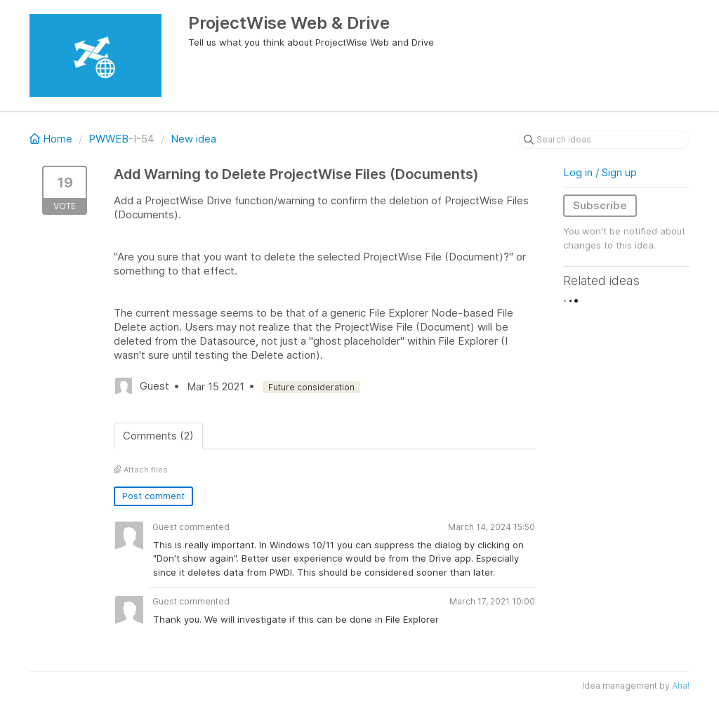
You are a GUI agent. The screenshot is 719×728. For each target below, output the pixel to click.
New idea (193, 139)
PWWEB (108, 139)
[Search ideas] (604, 140)
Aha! (681, 686)
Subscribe (600, 205)
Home (52, 139)
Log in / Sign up (600, 172)
